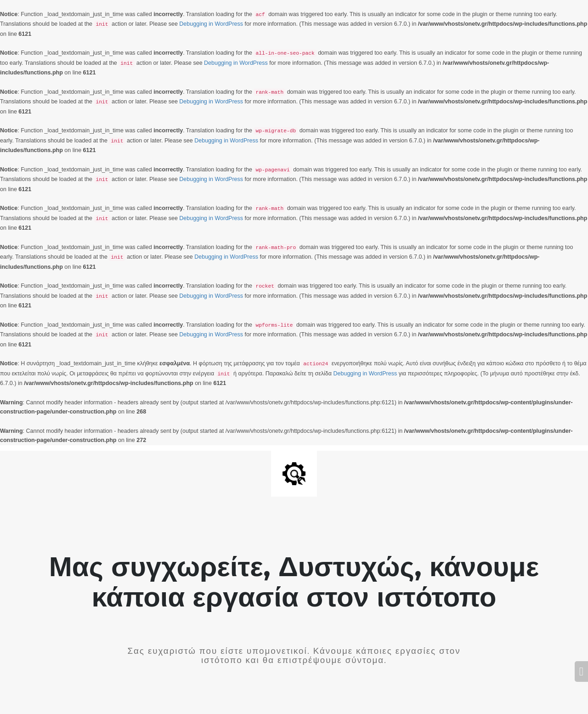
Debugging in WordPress (211, 24)
